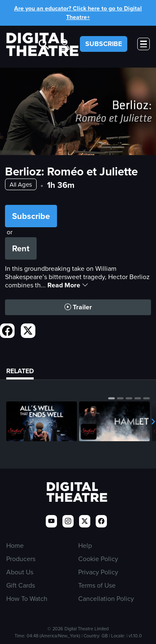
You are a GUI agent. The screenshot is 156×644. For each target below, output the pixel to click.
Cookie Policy (98, 559)
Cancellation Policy (106, 599)
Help (85, 546)
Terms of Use (97, 585)
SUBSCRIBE (104, 44)
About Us (20, 572)
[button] (111, 398)
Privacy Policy (98, 572)
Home (15, 546)
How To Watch (27, 599)
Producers (21, 559)
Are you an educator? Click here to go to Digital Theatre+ (78, 13)
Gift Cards (21, 585)
